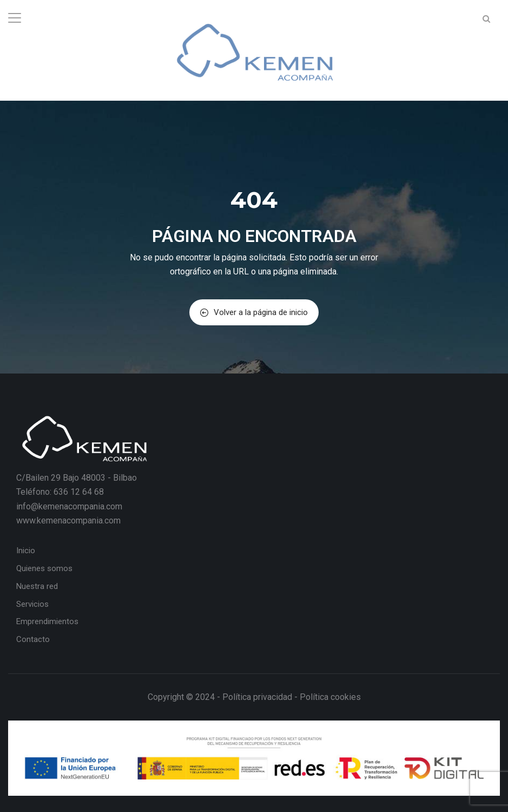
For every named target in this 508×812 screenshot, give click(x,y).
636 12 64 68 (79, 492)
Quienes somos (44, 568)
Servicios (32, 604)
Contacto (33, 639)
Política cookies (330, 697)
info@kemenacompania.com (69, 506)
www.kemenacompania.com (68, 520)
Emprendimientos (47, 621)
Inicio (26, 551)
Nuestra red (37, 586)
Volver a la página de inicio (254, 312)
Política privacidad (257, 697)
